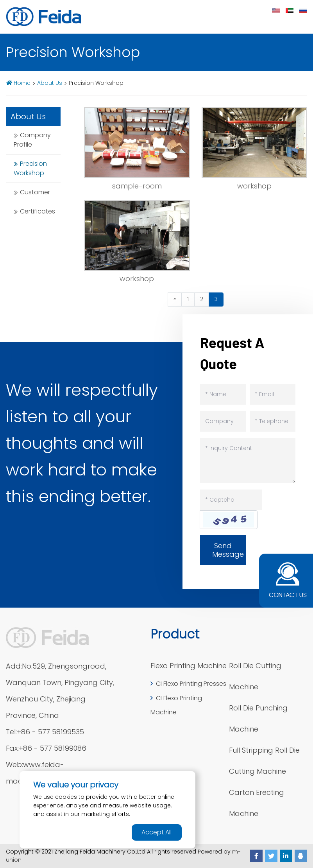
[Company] (223, 421)
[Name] (223, 394)
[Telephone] (273, 421)
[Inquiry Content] (248, 461)
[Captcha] (231, 500)
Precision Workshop (30, 168)
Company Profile (32, 140)
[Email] (273, 394)
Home (22, 83)
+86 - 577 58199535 (50, 732)
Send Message (228, 550)
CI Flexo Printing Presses (191, 684)
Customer (35, 192)
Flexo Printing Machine (189, 666)
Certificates (38, 211)
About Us (50, 83)
